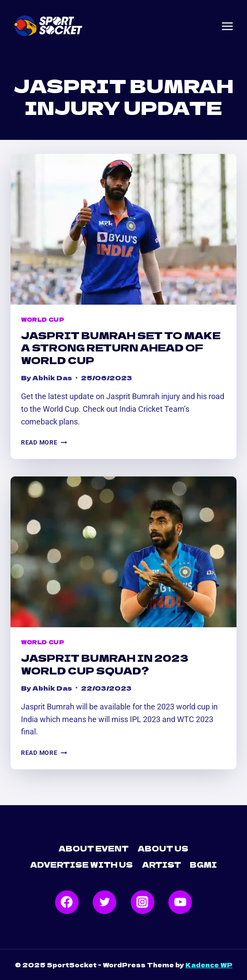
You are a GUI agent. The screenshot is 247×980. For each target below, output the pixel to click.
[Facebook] (67, 902)
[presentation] (123, 229)
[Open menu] (227, 26)
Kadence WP (209, 965)
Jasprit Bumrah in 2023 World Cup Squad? (105, 664)
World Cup (42, 319)
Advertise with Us (82, 864)
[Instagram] (143, 902)
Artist (162, 864)
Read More (44, 443)
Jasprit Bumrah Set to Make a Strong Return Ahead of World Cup (121, 347)
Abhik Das (52, 377)
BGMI (203, 864)
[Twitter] (104, 902)
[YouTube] (180, 902)
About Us (163, 848)
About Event (94, 848)
